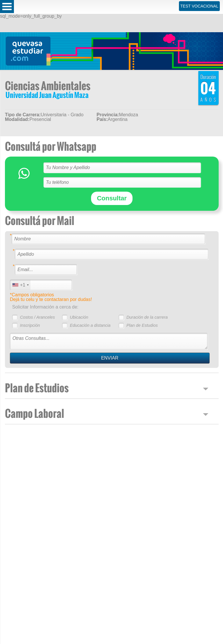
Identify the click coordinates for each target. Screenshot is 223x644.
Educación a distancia (90, 325)
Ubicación (79, 317)
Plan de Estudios (142, 325)
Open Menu (7, 7)
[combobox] (20, 285)
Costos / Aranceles (37, 317)
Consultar (112, 198)
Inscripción (30, 325)
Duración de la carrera (147, 317)
